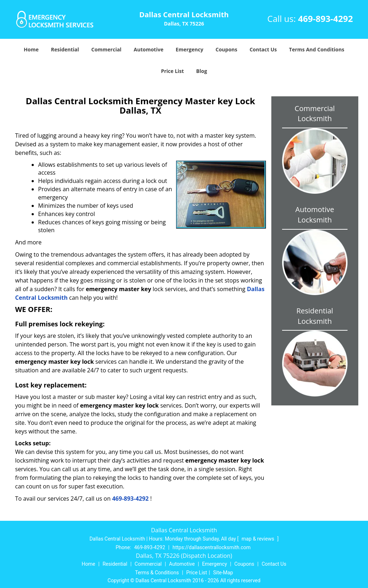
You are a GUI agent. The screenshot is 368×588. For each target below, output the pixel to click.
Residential (65, 49)
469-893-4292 (325, 19)
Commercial (106, 49)
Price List (172, 71)
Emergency (190, 49)
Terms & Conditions (157, 573)
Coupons (226, 49)
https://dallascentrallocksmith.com (211, 547)
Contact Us (263, 49)
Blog (202, 71)
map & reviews (258, 539)
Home (31, 49)
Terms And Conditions (317, 49)
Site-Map (223, 573)
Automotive (149, 49)
